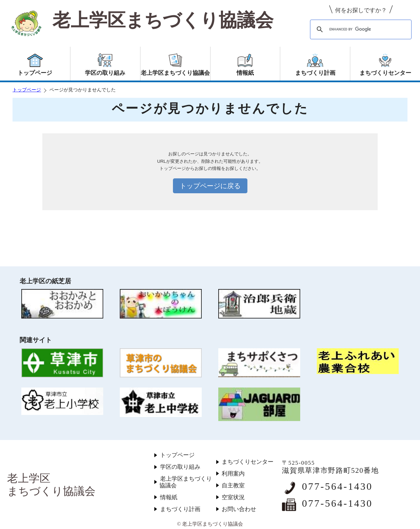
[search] (360, 29)
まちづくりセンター (248, 462)
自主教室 (233, 486)
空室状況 (233, 497)
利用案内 (233, 474)
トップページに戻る (210, 186)
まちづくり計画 (180, 509)
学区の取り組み (180, 467)
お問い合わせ (239, 509)
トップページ (27, 90)
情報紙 (169, 497)
